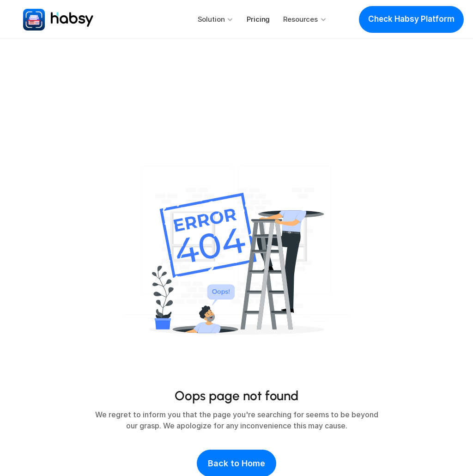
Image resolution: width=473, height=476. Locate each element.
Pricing (258, 19)
